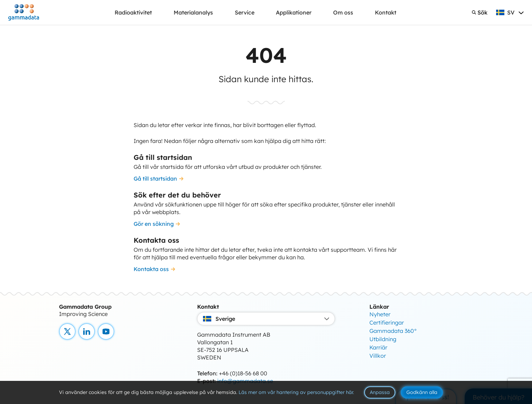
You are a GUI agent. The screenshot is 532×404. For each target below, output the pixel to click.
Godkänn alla (422, 392)
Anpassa (380, 392)
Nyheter (380, 314)
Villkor (378, 356)
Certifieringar (387, 323)
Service (245, 12)
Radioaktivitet (133, 12)
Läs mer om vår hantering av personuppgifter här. (296, 392)
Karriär (378, 347)
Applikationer (294, 12)
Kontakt (386, 12)
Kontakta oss (151, 269)
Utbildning (383, 339)
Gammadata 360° (393, 331)
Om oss (343, 12)
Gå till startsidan (155, 179)
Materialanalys (193, 12)
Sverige (266, 319)
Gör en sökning (154, 224)
